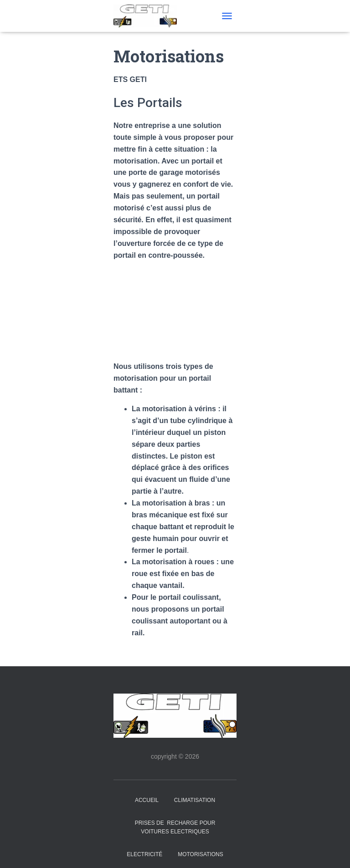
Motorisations (201, 854)
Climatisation (195, 800)
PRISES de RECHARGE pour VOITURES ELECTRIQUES (175, 827)
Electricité (144, 854)
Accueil (147, 800)
